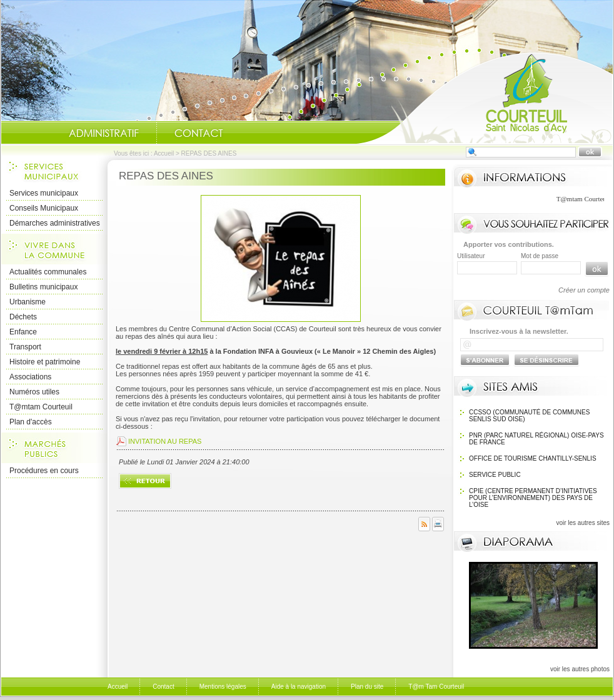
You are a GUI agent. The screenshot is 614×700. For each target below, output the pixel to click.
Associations (30, 377)
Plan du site (367, 687)
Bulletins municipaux (43, 287)
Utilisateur (471, 256)
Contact (199, 133)
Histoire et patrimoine (45, 362)
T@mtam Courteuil (41, 407)
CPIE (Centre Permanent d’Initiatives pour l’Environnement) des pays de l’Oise (533, 498)
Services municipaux (44, 193)
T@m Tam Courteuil (436, 687)
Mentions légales (223, 687)
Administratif (104, 133)
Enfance (23, 332)
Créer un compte (584, 290)
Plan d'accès (31, 422)
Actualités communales (48, 272)
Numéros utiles (34, 392)
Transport (25, 347)
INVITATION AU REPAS (165, 441)
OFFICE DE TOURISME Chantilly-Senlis (533, 458)
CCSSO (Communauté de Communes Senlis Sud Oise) (529, 416)
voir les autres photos (580, 669)
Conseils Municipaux (44, 208)
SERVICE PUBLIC (495, 475)
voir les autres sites (583, 523)
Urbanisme (28, 302)
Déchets (23, 317)
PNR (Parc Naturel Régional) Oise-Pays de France (536, 439)
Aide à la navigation (299, 687)
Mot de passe (540, 256)
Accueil (485, 97)
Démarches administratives (55, 223)
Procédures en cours (44, 471)
